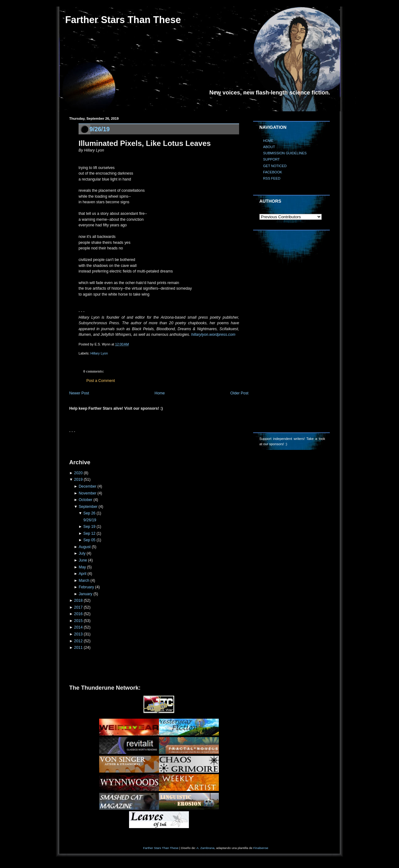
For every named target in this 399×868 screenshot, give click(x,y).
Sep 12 (89, 533)
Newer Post (79, 393)
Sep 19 (89, 527)
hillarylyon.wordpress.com (213, 335)
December (87, 486)
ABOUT (269, 147)
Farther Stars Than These (123, 20)
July (82, 553)
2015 (78, 621)
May (82, 567)
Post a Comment (101, 381)
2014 (78, 627)
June (83, 560)
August (84, 547)
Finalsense (261, 848)
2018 (78, 600)
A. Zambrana (205, 848)
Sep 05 (89, 540)
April (82, 574)
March (84, 581)
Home (160, 393)
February (86, 587)
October (85, 500)
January (85, 594)
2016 (78, 614)
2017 (78, 607)
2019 (78, 480)
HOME (268, 141)
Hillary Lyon (99, 353)
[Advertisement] (142, 444)
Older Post (239, 393)
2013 (78, 634)
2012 (78, 641)
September (88, 507)
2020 (78, 473)
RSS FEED (272, 178)
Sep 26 (89, 513)
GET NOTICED (275, 166)
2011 (78, 648)
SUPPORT (271, 159)
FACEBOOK (273, 172)
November (87, 493)
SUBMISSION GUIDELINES (285, 153)
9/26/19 (100, 129)
